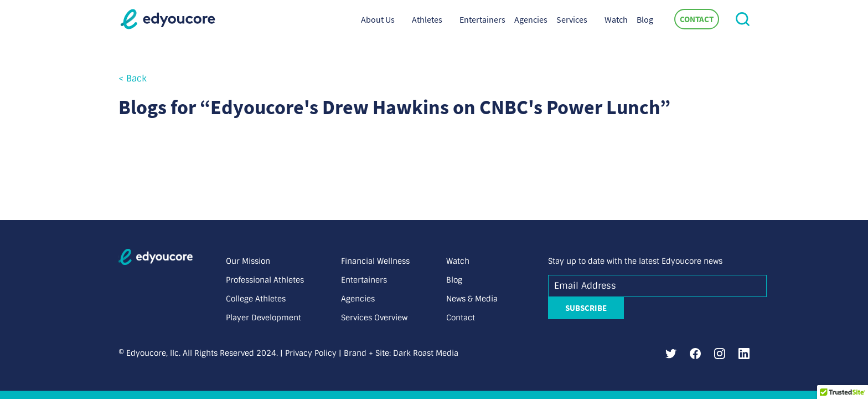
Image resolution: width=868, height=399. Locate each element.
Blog (645, 19)
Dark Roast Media (426, 353)
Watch (616, 19)
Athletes (427, 19)
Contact (697, 19)
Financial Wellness (375, 261)
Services (572, 19)
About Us (378, 19)
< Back (133, 78)
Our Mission (248, 261)
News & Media (472, 299)
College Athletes (256, 299)
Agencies (531, 19)
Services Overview (374, 318)
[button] (743, 19)
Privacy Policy (311, 353)
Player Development (263, 318)
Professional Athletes (265, 280)
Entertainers (482, 19)
